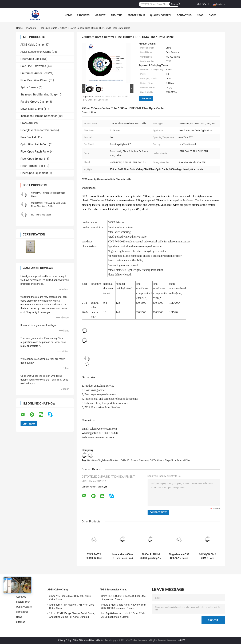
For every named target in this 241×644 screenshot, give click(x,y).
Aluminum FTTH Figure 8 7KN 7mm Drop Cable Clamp (72, 606)
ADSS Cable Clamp (32, 45)
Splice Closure (29, 87)
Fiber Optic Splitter (32, 159)
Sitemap (21, 622)
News (200, 15)
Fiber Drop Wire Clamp (34, 80)
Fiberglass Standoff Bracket (38, 130)
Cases (213, 15)
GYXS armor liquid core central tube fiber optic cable (106, 179)
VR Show (100, 15)
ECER (183, 640)
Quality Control (161, 15)
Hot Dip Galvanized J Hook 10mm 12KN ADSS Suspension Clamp (123, 615)
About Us (116, 15)
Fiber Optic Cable (48, 28)
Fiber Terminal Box (32, 166)
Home (68, 15)
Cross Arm (27, 123)
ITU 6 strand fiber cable (138, 460)
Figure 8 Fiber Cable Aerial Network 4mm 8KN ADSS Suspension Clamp (124, 606)
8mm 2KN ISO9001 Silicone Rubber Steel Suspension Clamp (124, 598)
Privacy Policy (65, 640)
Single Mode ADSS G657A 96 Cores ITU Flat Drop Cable (179, 556)
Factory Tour (136, 15)
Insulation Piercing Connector (39, 116)
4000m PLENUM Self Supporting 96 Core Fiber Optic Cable (151, 556)
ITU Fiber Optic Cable (41, 215)
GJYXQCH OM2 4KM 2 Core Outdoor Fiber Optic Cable (208, 556)
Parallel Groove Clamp (34, 102)
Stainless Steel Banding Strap (39, 95)
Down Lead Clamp (32, 109)
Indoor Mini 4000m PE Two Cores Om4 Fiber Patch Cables (122, 556)
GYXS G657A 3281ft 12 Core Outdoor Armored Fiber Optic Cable (94, 556)
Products (83, 15)
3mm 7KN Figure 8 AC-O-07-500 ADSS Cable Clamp (70, 598)
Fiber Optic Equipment (34, 173)
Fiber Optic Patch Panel (35, 152)
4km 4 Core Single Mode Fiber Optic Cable (106, 460)
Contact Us (184, 15)
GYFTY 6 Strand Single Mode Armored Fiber (170, 460)
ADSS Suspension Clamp (36, 52)
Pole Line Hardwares (33, 66)
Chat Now (202, 4)
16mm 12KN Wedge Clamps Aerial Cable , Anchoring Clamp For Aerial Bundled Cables (72, 616)
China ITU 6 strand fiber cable (86, 640)
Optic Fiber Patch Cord (34, 144)
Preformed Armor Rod (34, 73)
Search (174, 4)
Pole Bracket (28, 137)
